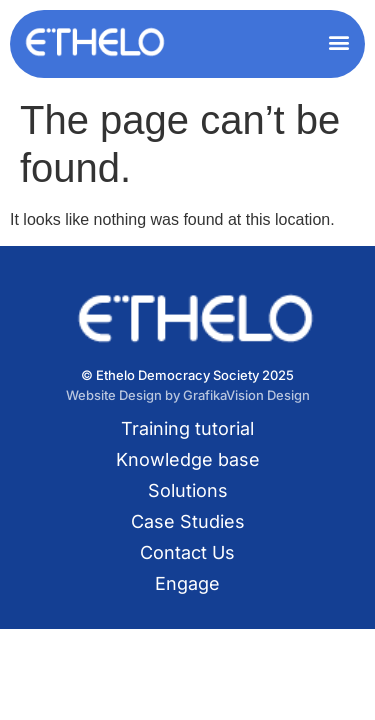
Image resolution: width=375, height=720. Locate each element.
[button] (338, 41)
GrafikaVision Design (246, 395)
